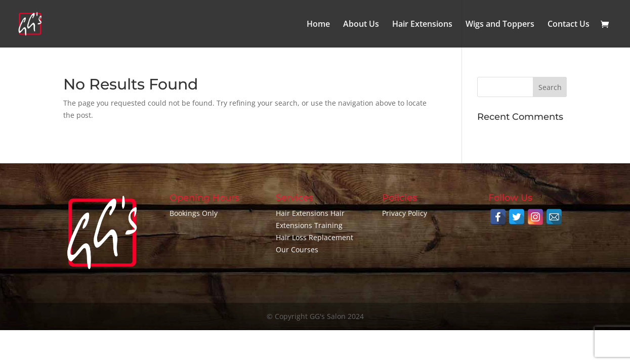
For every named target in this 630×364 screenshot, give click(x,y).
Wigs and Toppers (500, 25)
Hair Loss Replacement (314, 237)
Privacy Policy (405, 213)
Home (318, 25)
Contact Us (569, 25)
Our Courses (297, 249)
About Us (361, 25)
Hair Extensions (422, 25)
